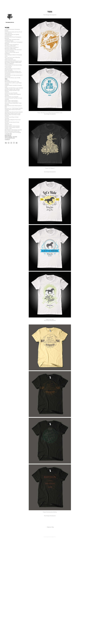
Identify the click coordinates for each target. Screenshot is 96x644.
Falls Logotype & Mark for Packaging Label (13, 55)
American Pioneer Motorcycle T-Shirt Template (13, 104)
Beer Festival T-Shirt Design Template (13, 130)
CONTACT (7, 140)
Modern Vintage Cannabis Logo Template (12, 91)
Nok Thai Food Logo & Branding (12, 57)
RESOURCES (8, 136)
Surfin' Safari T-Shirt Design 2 (11, 102)
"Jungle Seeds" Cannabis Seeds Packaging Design (12, 40)
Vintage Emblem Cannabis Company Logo (13, 86)
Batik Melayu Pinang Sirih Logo (12, 81)
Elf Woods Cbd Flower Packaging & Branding (13, 38)
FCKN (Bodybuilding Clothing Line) (13, 71)
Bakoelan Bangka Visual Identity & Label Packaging (13, 69)
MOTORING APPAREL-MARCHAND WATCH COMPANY (13, 63)
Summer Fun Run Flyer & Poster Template (12, 123)
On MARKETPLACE (10, 138)
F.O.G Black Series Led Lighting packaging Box (12, 35)
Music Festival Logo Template (12, 97)
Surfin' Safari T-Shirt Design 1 (11, 101)
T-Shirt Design (8, 68)
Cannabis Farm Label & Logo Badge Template (13, 83)
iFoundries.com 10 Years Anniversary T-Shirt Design (14, 76)
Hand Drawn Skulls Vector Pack (12, 131)
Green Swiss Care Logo (10, 60)
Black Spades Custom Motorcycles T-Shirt (13, 106)
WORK (7, 28)
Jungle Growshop (9, 59)
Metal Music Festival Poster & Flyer (13, 113)
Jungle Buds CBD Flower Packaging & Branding (14, 43)
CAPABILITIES (8, 134)
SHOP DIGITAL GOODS (11, 137)
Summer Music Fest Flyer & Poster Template (13, 115)
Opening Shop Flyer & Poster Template (14, 112)
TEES (6, 79)
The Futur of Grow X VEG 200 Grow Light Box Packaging (13, 50)
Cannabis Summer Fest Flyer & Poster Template (13, 99)
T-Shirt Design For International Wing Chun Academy (13, 66)
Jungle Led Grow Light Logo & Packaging (12, 53)
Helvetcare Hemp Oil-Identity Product (13, 61)
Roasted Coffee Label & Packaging (13, 132)
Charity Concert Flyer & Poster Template (12, 118)
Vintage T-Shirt (8, 129)
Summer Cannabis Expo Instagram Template (13, 95)
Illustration (7, 80)
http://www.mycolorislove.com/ (55, 113)
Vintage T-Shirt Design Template (12, 127)
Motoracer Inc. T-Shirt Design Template (14, 108)
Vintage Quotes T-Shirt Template (12, 126)
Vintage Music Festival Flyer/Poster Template (13, 110)
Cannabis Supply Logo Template (12, 89)
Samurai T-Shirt (8, 125)
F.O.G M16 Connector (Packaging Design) (12, 30)
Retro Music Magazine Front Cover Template (13, 120)
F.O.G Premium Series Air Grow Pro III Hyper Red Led (13, 33)
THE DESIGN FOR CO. (10, 22)
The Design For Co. (52, 537)
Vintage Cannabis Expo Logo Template (14, 88)
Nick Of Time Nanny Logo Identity (13, 78)
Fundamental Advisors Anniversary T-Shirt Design (13, 73)
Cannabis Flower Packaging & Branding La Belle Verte (12, 45)
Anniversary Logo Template (11, 93)
